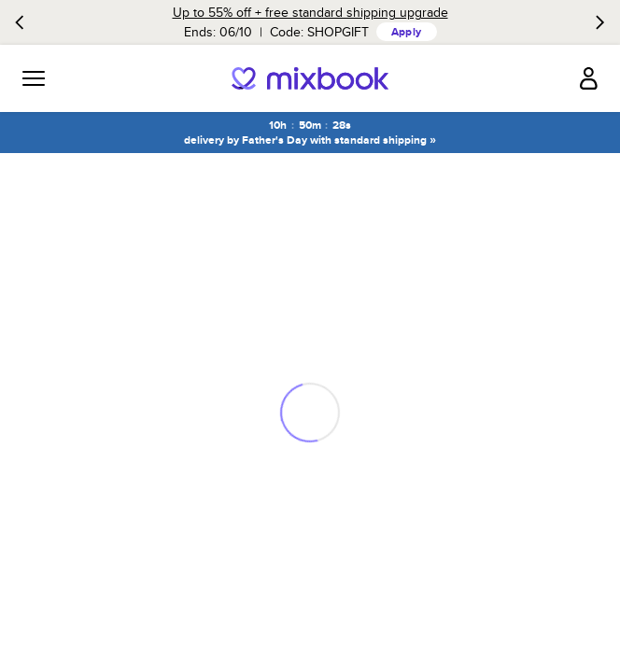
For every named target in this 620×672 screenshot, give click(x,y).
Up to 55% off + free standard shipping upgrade (310, 12)
